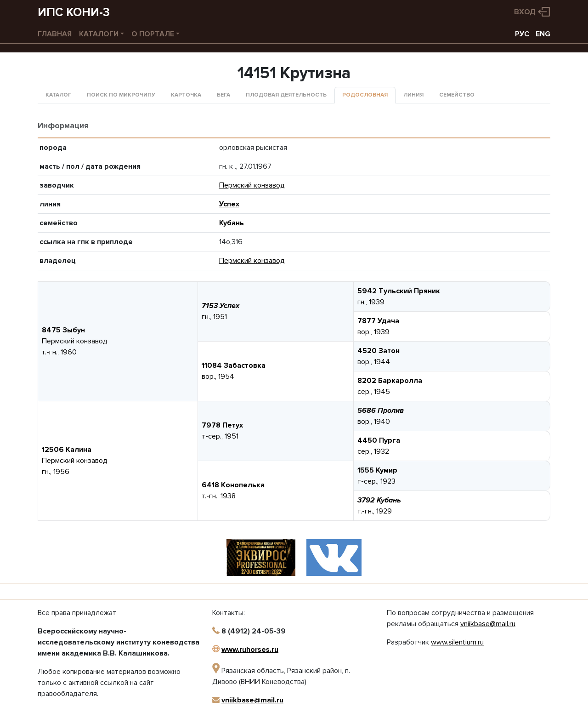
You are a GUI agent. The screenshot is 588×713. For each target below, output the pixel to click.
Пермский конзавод (252, 185)
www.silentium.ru (457, 642)
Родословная (365, 95)
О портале (153, 34)
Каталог (58, 95)
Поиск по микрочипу (121, 95)
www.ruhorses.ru (250, 650)
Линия (413, 95)
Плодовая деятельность (286, 95)
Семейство (457, 95)
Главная (55, 34)
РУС (522, 34)
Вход (525, 12)
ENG (543, 34)
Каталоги (99, 34)
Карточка (186, 95)
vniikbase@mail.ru (252, 700)
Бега (223, 95)
